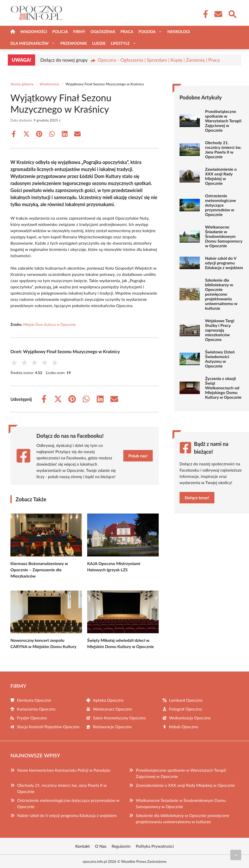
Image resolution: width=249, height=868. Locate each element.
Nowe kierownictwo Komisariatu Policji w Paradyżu (64, 770)
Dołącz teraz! (197, 498)
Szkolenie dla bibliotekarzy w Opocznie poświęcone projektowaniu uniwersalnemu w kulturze (221, 294)
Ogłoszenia (103, 31)
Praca (127, 31)
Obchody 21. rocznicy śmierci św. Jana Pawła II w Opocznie (223, 150)
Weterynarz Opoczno (112, 709)
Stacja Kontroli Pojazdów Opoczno (48, 727)
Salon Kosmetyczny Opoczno (119, 718)
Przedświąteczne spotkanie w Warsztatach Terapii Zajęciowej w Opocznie (223, 121)
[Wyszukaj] (232, 14)
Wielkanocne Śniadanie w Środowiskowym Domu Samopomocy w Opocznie (224, 236)
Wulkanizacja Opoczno (190, 718)
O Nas (101, 846)
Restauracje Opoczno (112, 727)
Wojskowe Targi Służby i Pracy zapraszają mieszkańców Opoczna (220, 330)
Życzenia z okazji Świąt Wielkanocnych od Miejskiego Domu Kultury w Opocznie (223, 388)
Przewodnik (74, 43)
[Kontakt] (218, 14)
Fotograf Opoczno (186, 709)
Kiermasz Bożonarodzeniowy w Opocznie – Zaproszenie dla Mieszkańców (39, 570)
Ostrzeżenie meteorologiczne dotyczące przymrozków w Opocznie (221, 205)
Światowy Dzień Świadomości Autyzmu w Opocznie (220, 359)
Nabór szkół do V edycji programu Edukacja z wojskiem (224, 263)
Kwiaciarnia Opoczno (36, 709)
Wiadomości (34, 31)
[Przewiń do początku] (236, 855)
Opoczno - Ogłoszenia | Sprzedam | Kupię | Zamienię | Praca (159, 60)
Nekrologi (179, 31)
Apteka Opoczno (108, 700)
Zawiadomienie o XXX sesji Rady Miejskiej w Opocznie (221, 176)
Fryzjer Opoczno (32, 718)
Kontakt (82, 846)
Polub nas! (138, 456)
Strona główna (22, 84)
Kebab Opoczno (184, 727)
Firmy (79, 31)
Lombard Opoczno (186, 700)
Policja (60, 31)
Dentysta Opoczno (34, 700)
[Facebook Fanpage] (204, 14)
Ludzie (99, 43)
